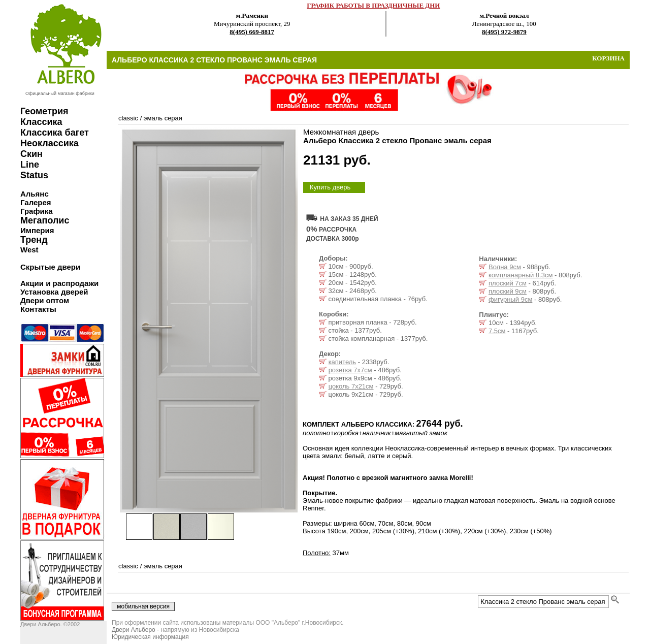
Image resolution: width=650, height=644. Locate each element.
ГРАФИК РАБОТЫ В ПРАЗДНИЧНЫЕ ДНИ (373, 5)
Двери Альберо (134, 630)
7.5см (497, 331)
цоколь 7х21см (351, 386)
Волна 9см (505, 267)
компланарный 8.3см (521, 275)
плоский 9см (508, 291)
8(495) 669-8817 (252, 32)
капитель (342, 362)
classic (128, 118)
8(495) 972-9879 (504, 32)
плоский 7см (508, 283)
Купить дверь (330, 187)
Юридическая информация (150, 637)
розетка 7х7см (350, 370)
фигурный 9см (510, 299)
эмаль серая (163, 118)
